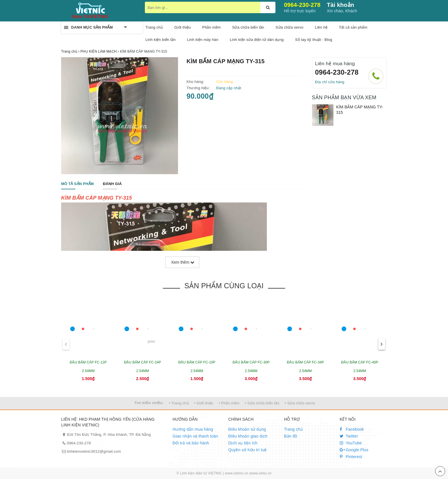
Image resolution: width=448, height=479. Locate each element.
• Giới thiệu (204, 403)
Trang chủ (154, 27)
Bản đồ (291, 436)
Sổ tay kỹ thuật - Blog (314, 40)
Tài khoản (340, 5)
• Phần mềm (229, 403)
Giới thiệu (183, 27)
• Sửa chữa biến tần (262, 403)
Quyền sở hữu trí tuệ (248, 450)
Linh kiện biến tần (161, 40)
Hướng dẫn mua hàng (193, 429)
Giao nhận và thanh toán (195, 436)
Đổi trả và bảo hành (191, 443)
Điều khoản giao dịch (248, 436)
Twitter (349, 436)
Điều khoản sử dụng (247, 429)
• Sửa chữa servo (300, 403)
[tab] (77, 184)
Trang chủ (293, 429)
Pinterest (351, 457)
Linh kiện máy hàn (203, 40)
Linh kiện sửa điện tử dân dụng (257, 40)
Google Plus (354, 450)
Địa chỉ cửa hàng (330, 82)
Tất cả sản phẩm (353, 27)
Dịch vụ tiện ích (243, 443)
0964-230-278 (302, 5)
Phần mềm (211, 27)
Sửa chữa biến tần (248, 27)
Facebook (352, 429)
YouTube (351, 443)
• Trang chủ (179, 403)
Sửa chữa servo (290, 27)
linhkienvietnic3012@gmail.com (94, 451)
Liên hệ (321, 27)
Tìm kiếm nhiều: (149, 403)
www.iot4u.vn (261, 473)
